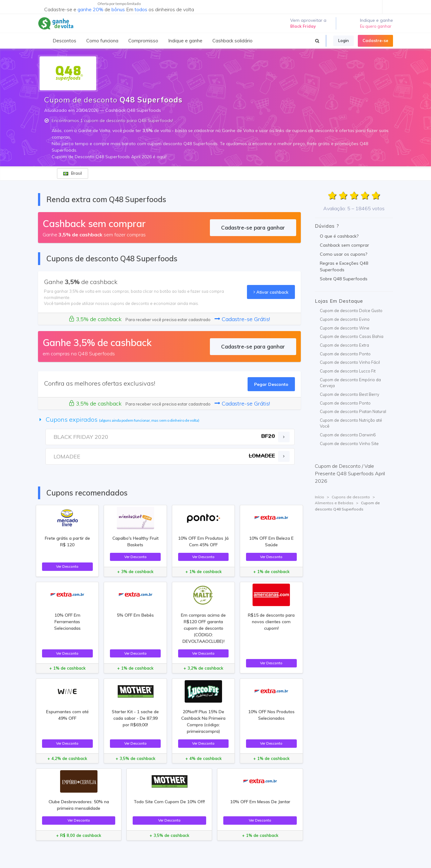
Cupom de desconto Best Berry (350, 394)
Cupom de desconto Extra (344, 345)
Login (343, 40)
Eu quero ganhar (376, 26)
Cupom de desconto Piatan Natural (353, 411)
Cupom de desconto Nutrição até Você (351, 423)
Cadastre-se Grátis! (242, 319)
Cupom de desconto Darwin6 (348, 435)
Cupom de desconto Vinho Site (349, 443)
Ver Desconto (67, 566)
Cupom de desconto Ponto (345, 354)
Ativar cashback (271, 292)
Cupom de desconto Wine (345, 328)
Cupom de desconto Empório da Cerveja (350, 383)
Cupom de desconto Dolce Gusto (351, 311)
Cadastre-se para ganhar (253, 228)
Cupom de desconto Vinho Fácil (350, 362)
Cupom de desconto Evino (345, 319)
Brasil (73, 173)
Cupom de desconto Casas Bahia (352, 336)
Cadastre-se (375, 40)
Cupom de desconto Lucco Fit (348, 371)
